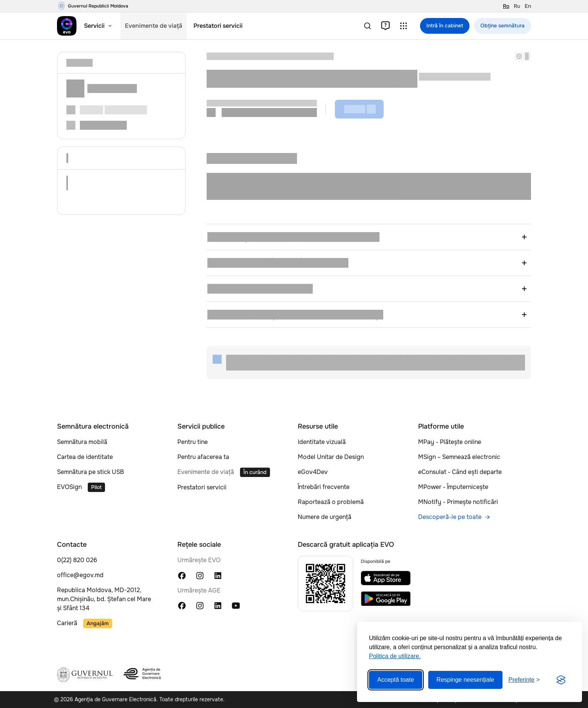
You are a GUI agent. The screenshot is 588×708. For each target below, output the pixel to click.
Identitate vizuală (322, 442)
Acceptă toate (396, 680)
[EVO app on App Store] (386, 578)
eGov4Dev (313, 472)
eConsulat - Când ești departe (460, 472)
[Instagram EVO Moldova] (200, 575)
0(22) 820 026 (77, 560)
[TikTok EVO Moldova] (236, 575)
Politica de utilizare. (395, 656)
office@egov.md (80, 575)
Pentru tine (193, 442)
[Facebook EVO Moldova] (182, 575)
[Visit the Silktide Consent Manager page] (561, 680)
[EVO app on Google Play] (386, 599)
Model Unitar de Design (331, 457)
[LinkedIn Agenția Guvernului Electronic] (218, 605)
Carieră (67, 623)
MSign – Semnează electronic (459, 457)
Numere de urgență (325, 517)
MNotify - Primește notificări (458, 502)
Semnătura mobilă (82, 442)
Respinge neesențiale (465, 680)
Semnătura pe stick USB (90, 472)
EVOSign (69, 487)
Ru (517, 6)
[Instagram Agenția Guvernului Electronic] (200, 605)
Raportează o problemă (331, 502)
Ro (506, 6)
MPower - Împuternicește (453, 487)
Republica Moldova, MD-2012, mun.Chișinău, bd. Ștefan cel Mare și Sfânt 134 (104, 599)
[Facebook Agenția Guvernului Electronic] (182, 605)
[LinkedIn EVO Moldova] (218, 575)
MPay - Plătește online (450, 442)
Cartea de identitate (85, 457)
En (528, 6)
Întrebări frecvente (324, 487)
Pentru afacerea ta (203, 457)
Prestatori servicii (202, 487)
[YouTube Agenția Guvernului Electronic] (236, 605)
